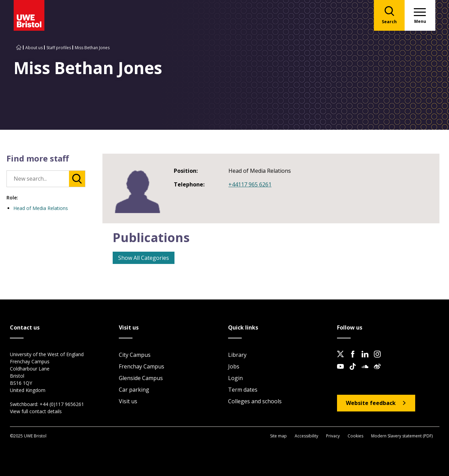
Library (237, 355)
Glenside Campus (141, 378)
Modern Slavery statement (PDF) (402, 436)
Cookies (355, 436)
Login (235, 378)
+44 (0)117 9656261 (62, 404)
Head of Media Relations (41, 208)
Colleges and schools (255, 401)
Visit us (128, 401)
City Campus (135, 355)
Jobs (234, 366)
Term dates (243, 390)
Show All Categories (144, 258)
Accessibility (306, 436)
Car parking (134, 390)
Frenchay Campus (142, 366)
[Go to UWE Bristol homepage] (19, 48)
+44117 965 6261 (250, 184)
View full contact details (36, 411)
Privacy (333, 436)
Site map (278, 436)
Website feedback (371, 403)
